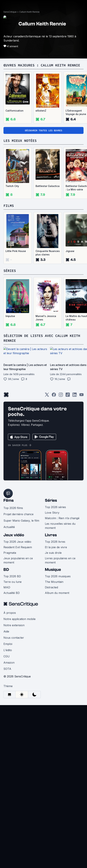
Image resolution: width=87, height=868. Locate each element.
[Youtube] (81, 396)
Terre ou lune (13, 582)
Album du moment (57, 593)
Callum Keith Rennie (29, 12)
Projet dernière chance (18, 514)
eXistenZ (41, 111)
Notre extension (14, 625)
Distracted (51, 587)
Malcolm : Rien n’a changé (62, 518)
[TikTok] (68, 396)
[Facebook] (54, 396)
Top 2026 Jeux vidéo (17, 542)
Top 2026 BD (12, 576)
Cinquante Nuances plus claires (48, 253)
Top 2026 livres (55, 542)
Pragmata (10, 553)
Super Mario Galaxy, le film (21, 521)
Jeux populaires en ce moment (18, 560)
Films (9, 500)
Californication (14, 111)
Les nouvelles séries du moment (60, 526)
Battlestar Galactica (48, 186)
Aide (6, 631)
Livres (51, 535)
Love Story (52, 513)
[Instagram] (61, 396)
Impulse (10, 316)
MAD (7, 587)
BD (6, 570)
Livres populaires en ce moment (60, 560)
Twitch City (12, 186)
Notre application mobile (20, 619)
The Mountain (54, 582)
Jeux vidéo (14, 535)
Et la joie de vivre (56, 547)
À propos (10, 613)
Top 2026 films (13, 508)
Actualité (9, 527)
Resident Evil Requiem (18, 547)
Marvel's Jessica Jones (46, 318)
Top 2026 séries (55, 507)
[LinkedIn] (75, 396)
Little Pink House (16, 251)
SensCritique (10, 12)
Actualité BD (12, 593)
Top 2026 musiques (58, 576)
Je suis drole (53, 553)
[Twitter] (47, 396)
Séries (51, 500)
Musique (53, 570)
